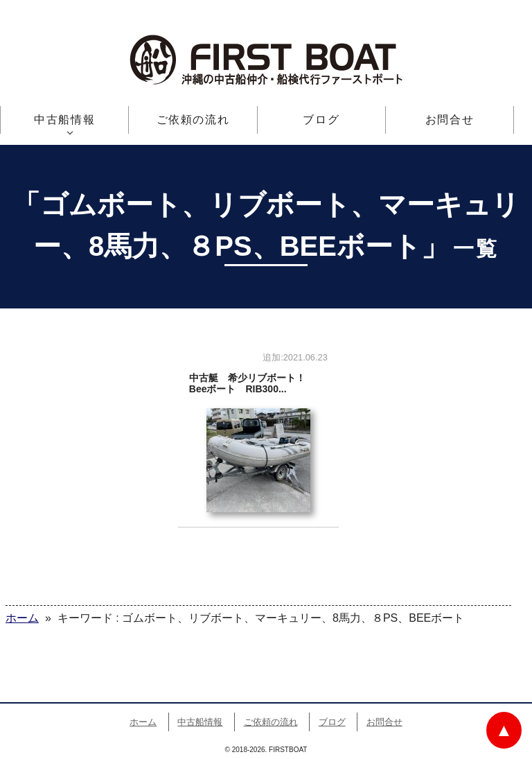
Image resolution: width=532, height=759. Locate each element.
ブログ (321, 120)
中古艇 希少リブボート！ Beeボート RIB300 (258, 437)
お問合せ (450, 120)
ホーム (143, 722)
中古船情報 (64, 120)
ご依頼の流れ (193, 120)
